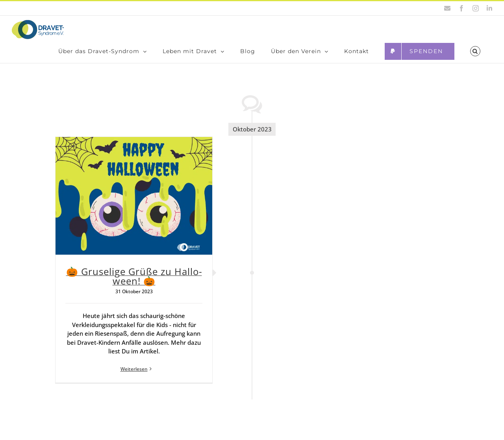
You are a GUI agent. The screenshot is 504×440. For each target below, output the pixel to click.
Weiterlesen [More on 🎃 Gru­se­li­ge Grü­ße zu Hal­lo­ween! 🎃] (134, 377)
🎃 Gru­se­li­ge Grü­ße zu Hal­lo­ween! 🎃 (134, 284)
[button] (475, 51)
